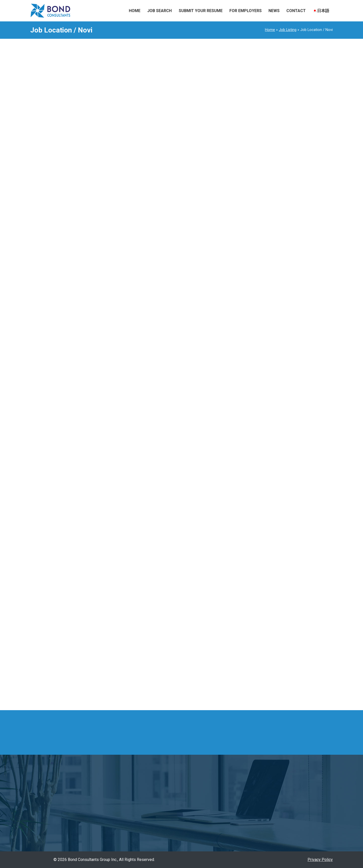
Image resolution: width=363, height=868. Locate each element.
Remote (246, 665)
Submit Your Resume (201, 11)
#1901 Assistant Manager (143, 112)
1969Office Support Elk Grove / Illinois (254, 189)
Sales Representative (258, 573)
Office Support (252, 538)
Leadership (163, 126)
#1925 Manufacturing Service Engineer (161, 62)
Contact (296, 11)
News (274, 11)
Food (244, 421)
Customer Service (255, 367)
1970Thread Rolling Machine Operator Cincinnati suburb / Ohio (268, 167)
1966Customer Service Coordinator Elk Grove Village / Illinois (266, 235)
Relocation (249, 555)
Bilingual (247, 358)
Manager (215, 126)
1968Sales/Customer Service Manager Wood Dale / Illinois (269, 212)
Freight (245, 430)
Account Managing (255, 314)
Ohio (243, 656)
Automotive (249, 349)
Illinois (245, 629)
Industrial (168, 77)
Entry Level (249, 394)
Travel (245, 600)
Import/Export (252, 439)
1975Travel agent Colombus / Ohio (252, 75)
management (190, 126)
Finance (246, 412)
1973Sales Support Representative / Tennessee (265, 144)
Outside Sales (252, 546)
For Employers (246, 11)
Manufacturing (194, 77)
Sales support (252, 582)
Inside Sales (250, 457)
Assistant (140, 126)
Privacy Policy (320, 860)
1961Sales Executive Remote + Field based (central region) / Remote (265, 283)
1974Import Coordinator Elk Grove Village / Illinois (261, 121)
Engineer (247, 385)
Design (246, 376)
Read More (119, 92)
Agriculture (249, 331)
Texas (245, 683)
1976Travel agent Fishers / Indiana (252, 98)
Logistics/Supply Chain (260, 484)
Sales (244, 565)
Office (244, 529)
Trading (246, 591)
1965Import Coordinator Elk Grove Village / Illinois (261, 258)
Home (135, 11)
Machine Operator (255, 493)
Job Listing (288, 30)
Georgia (246, 620)
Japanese (248, 466)
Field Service (143, 77)
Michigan (247, 647)
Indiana (246, 638)
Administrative (252, 322)
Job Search (159, 11)
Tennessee (249, 674)
